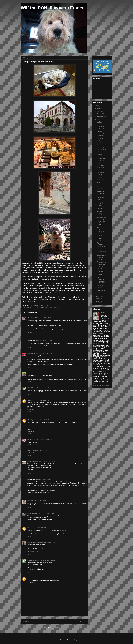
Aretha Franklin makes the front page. (101, 280)
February (100, 117)
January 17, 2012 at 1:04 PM (44, 353)
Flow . (99, 145)
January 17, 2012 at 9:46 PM (48, 542)
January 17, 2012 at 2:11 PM (41, 388)
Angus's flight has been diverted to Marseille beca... (101, 221)
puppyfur (30, 388)
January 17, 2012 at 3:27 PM (41, 400)
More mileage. (100, 183)
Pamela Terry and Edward (35, 578)
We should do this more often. (101, 257)
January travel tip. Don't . (101, 213)
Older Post (83, 621)
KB (28, 528)
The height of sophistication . (101, 150)
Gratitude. (100, 236)
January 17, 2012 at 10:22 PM (49, 560)
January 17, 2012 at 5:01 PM (40, 450)
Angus (105, 312)
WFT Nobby (31, 318)
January (100, 120)
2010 (97, 299)
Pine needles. (101, 262)
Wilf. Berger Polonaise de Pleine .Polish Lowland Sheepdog (43, 308)
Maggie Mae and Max (34, 560)
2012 (97, 106)
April (99, 111)
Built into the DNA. (101, 169)
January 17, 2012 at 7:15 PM (46, 513)
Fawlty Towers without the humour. (101, 246)
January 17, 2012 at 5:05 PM (47, 461)
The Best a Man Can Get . (101, 140)
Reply (29, 335)
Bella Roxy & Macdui (34, 542)
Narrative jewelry (32, 513)
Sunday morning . (101, 132)
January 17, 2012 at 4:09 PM (42, 420)
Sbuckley (30, 420)
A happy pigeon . (100, 239)
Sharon (30, 450)
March (99, 114)
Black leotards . (101, 164)
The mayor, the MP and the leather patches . (101, 176)
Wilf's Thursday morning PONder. (101, 230)
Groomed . (100, 136)
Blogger (76, 640)
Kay (29, 501)
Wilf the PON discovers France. (53, 8)
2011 (97, 296)
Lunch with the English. (100, 273)
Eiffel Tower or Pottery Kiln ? (101, 204)
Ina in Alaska (31, 440)
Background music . (101, 291)
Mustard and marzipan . (101, 128)
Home (55, 621)
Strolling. (100, 209)
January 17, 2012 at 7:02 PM (43, 479)
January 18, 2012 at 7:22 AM (51, 578)
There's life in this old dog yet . (101, 267)
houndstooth (31, 353)
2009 (97, 302)
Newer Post (26, 621)
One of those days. (101, 199)
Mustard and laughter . (101, 160)
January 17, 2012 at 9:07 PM (38, 528)
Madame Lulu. (100, 123)
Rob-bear (30, 373)
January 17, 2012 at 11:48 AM (44, 341)
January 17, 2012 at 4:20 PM (44, 440)
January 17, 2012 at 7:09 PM (38, 501)
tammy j (30, 400)
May (99, 108)
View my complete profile (101, 386)
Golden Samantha (33, 461)
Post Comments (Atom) (58, 628)
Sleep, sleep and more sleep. (101, 193)
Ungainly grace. (100, 286)
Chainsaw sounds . (100, 188)
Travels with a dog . (101, 252)
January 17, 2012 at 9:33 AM (43, 318)
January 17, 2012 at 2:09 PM (42, 373)
